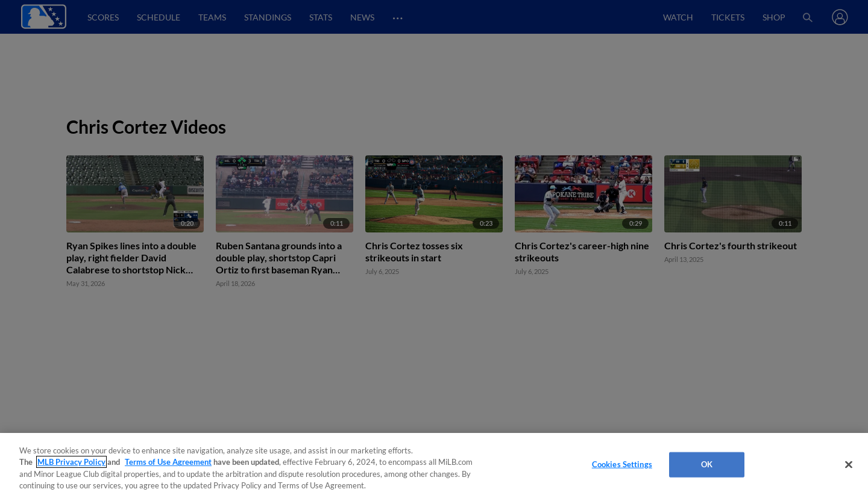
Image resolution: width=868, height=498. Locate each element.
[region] (434, 465)
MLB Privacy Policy (71, 462)
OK (707, 464)
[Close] (849, 464)
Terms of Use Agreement (168, 462)
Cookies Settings (622, 464)
